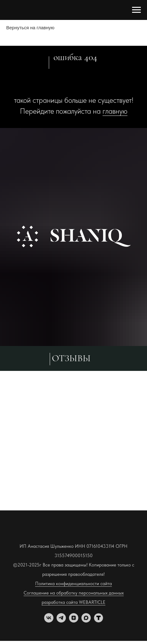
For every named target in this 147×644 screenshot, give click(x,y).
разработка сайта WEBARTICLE (73, 602)
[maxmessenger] (86, 621)
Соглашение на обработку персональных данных (74, 593)
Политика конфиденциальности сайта (73, 584)
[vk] (49, 621)
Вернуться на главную (30, 28)
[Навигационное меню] (136, 10)
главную (115, 111)
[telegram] (61, 621)
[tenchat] (99, 621)
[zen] (74, 621)
